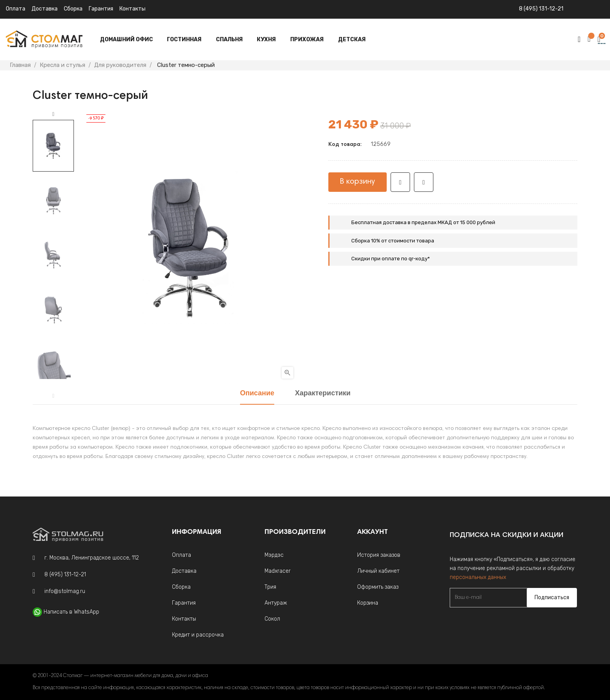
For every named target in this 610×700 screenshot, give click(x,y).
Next (53, 114)
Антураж (276, 603)
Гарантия (101, 9)
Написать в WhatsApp (71, 612)
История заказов (379, 555)
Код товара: (345, 145)
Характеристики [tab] (323, 394)
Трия (270, 587)
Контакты (132, 9)
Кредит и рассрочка (198, 635)
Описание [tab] (257, 394)
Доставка (45, 9)
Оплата (16, 9)
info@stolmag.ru (65, 591)
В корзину (358, 182)
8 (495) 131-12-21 (541, 9)
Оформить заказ (378, 587)
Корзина (368, 603)
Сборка (73, 9)
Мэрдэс (274, 555)
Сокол (272, 619)
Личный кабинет (378, 571)
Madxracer (278, 571)
